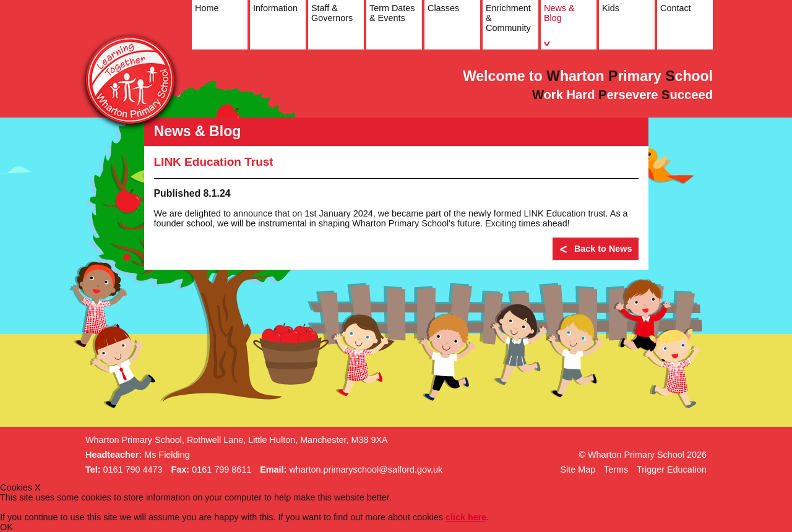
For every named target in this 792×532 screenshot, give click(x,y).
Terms (616, 470)
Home (205, 25)
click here (466, 517)
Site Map (578, 470)
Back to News (596, 250)
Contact (674, 25)
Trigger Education (672, 470)
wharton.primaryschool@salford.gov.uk (366, 470)
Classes (442, 25)
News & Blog (558, 25)
